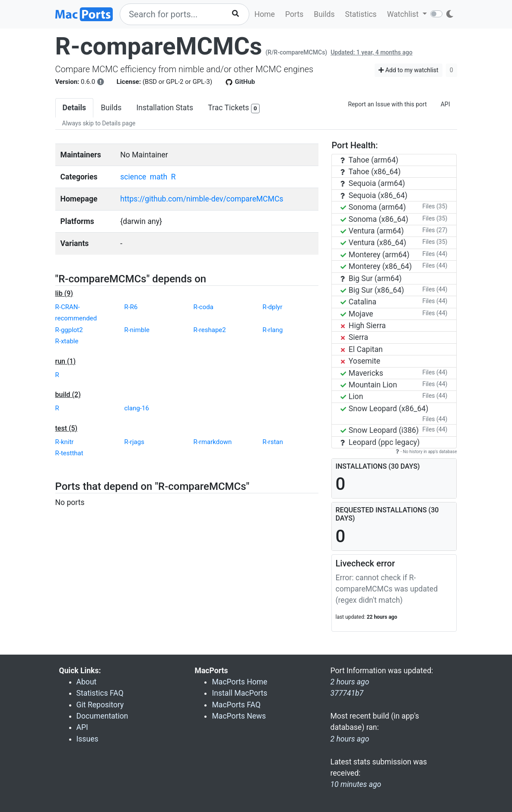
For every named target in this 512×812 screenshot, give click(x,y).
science (133, 177)
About (87, 682)
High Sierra (363, 326)
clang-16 (136, 408)
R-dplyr (272, 307)
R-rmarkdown (212, 442)
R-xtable (67, 341)
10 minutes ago (356, 784)
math (159, 177)
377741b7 (347, 693)
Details (75, 108)
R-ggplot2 (69, 330)
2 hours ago (350, 739)
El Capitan (361, 349)
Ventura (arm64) (372, 231)
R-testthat (69, 453)
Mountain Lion (369, 385)
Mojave (357, 314)
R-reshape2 (209, 330)
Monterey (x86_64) (376, 266)
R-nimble (137, 330)
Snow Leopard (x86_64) (384, 409)
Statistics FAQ (100, 693)
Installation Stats (165, 108)
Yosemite (360, 361)
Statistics (361, 14)
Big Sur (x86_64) (372, 290)
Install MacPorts (239, 693)
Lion (352, 396)
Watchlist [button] (404, 14)
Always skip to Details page (99, 123)
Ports (294, 14)
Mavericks (362, 373)
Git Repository (100, 705)
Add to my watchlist (409, 70)
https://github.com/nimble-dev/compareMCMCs (202, 199)
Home (265, 14)
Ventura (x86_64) (373, 243)
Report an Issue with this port (387, 104)
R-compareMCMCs (159, 46)
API (445, 104)
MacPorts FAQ (236, 705)
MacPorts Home (239, 682)
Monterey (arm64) (375, 255)
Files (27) (435, 230)
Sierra (354, 337)
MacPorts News (239, 716)
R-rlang (272, 330)
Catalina (358, 302)
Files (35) (435, 206)
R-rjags (134, 442)
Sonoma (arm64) (373, 207)
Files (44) (435, 254)
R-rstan (273, 442)
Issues (87, 739)
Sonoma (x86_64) (374, 219)
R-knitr (65, 442)
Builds (324, 14)
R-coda (203, 307)
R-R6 (131, 307)
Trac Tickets (234, 108)
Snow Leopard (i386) (380, 430)
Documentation (102, 716)
